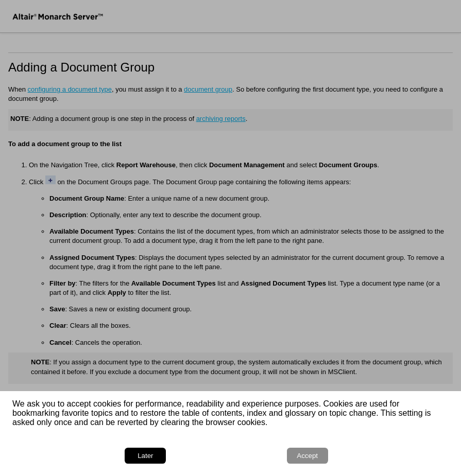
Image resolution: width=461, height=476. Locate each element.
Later (145, 456)
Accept (307, 456)
